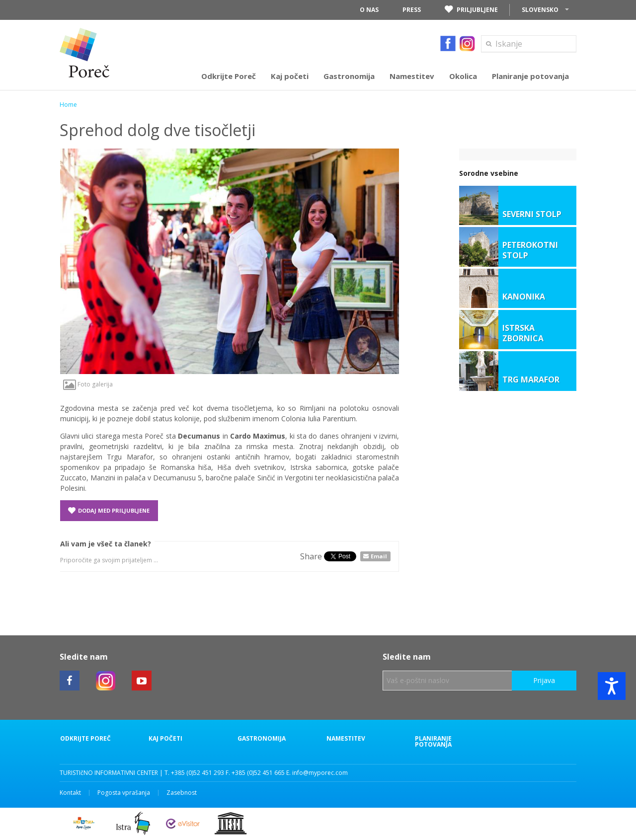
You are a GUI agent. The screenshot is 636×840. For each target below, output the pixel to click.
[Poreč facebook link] (70, 681)
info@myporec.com (320, 773)
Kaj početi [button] (290, 76)
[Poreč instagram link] (106, 681)
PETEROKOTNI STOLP (530, 250)
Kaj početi (165, 739)
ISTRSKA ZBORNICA (523, 333)
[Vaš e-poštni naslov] (447, 681)
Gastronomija (262, 739)
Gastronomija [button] (349, 76)
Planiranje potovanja (433, 742)
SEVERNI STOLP (532, 214)
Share (311, 556)
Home (68, 105)
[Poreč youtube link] (142, 681)
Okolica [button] (463, 76)
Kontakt (70, 793)
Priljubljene (471, 10)
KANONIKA (524, 297)
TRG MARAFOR (531, 380)
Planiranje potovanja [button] (530, 76)
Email (379, 556)
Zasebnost (182, 793)
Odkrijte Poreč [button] (229, 76)
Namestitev (346, 739)
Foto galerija (88, 384)
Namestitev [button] (412, 76)
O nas (369, 10)
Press (412, 10)
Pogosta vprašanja (124, 793)
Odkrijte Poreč (85, 739)
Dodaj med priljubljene (109, 511)
